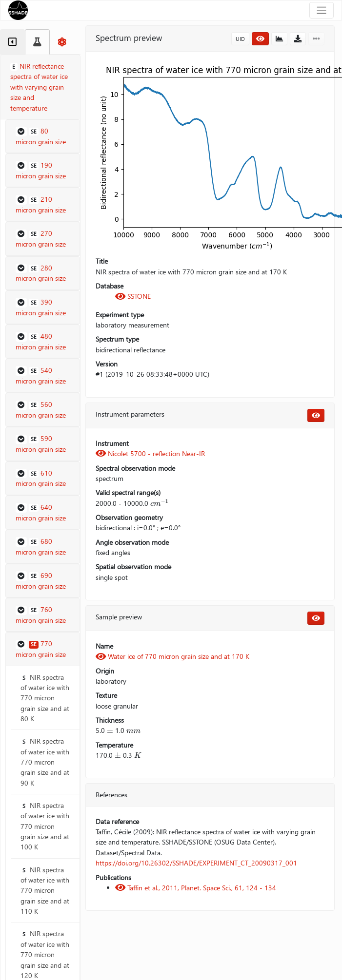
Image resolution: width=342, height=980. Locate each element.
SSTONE (133, 296)
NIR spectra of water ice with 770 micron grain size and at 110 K (45, 890)
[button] (43, 136)
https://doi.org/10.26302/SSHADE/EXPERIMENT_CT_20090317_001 (196, 863)
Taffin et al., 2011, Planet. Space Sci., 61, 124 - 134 (196, 888)
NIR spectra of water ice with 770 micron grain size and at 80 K (45, 698)
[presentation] (160, 503)
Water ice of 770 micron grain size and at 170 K (172, 656)
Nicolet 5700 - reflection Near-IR (150, 453)
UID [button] (240, 39)
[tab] (12, 42)
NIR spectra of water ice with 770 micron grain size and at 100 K (45, 826)
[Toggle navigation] (322, 10)
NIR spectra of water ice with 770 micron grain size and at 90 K (45, 762)
